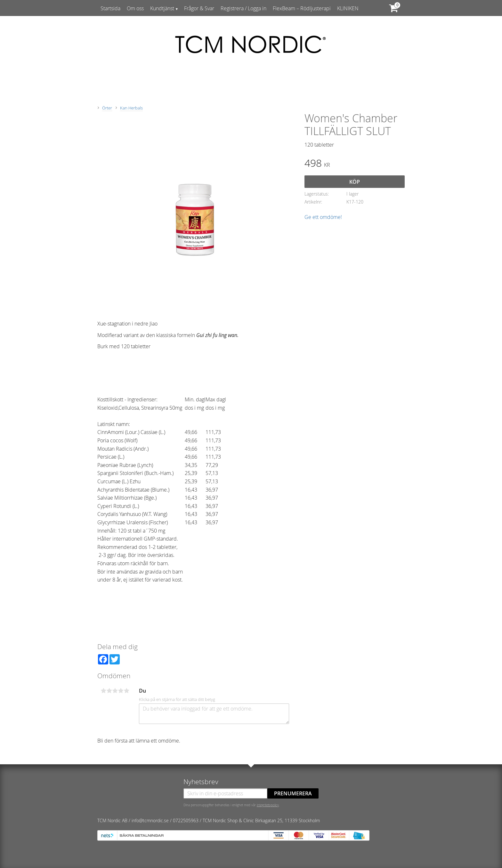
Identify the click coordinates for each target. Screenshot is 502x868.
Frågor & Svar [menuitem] (199, 8)
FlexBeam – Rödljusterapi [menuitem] (302, 8)
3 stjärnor (115, 691)
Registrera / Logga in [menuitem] (243, 8)
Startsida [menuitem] (110, 8)
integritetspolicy (268, 805)
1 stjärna (103, 691)
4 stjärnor (121, 691)
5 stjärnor (126, 691)
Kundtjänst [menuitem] (162, 8)
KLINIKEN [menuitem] (348, 8)
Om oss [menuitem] (135, 8)
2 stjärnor (109, 691)
